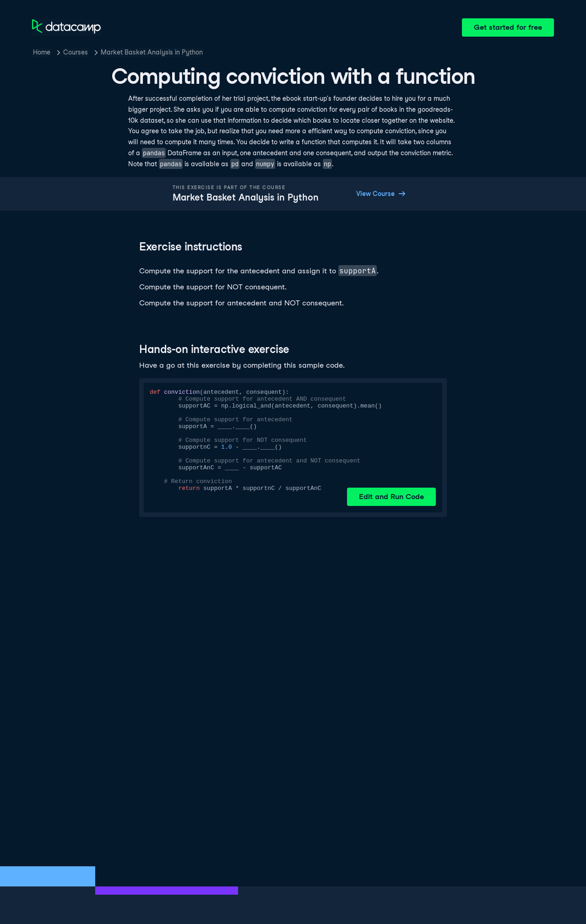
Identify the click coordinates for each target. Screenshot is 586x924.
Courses (76, 52)
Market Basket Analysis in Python (152, 52)
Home (42, 52)
